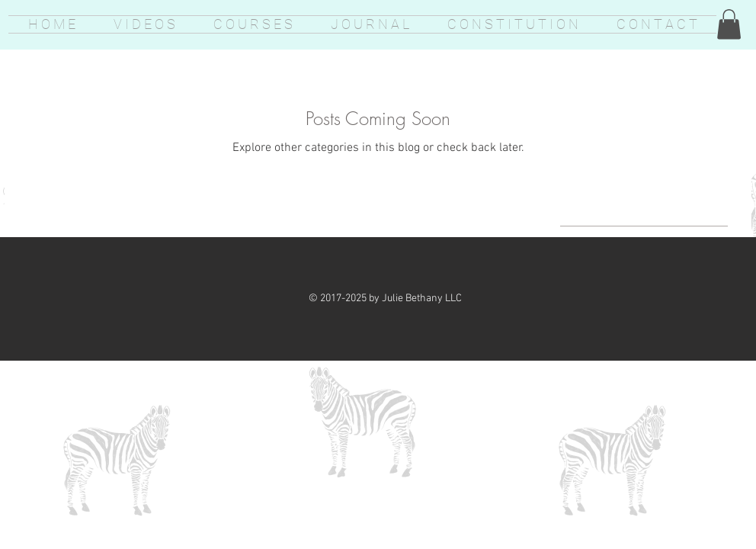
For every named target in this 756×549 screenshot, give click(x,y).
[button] (729, 24)
